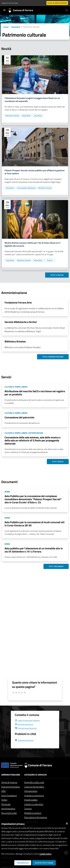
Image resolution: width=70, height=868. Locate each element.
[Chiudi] (67, 823)
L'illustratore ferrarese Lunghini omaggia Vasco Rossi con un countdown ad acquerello (32, 100)
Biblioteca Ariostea (15, 341)
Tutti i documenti (56, 566)
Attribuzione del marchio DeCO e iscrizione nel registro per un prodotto (35, 393)
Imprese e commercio (34, 795)
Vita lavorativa (31, 791)
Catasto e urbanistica (34, 804)
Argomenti (16, 27)
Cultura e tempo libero (34, 787)
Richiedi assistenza (24, 724)
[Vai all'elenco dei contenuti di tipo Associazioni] (10, 188)
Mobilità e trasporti (33, 813)
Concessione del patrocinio (19, 417)
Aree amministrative (11, 787)
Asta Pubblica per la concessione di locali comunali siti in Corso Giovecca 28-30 (35, 524)
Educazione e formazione (36, 817)
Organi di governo (9, 782)
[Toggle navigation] (4, 10)
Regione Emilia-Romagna (10, 3)
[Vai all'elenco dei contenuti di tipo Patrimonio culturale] (12, 116)
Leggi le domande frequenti (27, 720)
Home (6, 27)
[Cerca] (67, 10)
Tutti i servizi (58, 462)
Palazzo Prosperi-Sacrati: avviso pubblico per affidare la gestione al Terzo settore (35, 172)
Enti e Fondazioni (9, 795)
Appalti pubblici (31, 800)
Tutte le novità (57, 275)
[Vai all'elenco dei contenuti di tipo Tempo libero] (26, 116)
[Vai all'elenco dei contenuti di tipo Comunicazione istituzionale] (26, 188)
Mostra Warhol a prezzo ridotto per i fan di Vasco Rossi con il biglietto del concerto (32, 244)
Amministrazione (11, 775)
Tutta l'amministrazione (53, 357)
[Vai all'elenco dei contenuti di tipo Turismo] (50, 260)
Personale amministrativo (8, 806)
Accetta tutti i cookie (44, 863)
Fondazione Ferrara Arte (18, 302)
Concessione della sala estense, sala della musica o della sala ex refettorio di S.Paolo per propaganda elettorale (33, 440)
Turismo (28, 809)
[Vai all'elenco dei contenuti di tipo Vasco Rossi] (38, 116)
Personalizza (23, 863)
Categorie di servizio (35, 775)
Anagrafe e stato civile (34, 782)
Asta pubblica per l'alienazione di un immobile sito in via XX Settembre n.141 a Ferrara (34, 550)
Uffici (4, 791)
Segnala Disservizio (24, 740)
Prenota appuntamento (26, 728)
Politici (4, 800)
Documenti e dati (9, 813)
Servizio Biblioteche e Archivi (21, 322)
